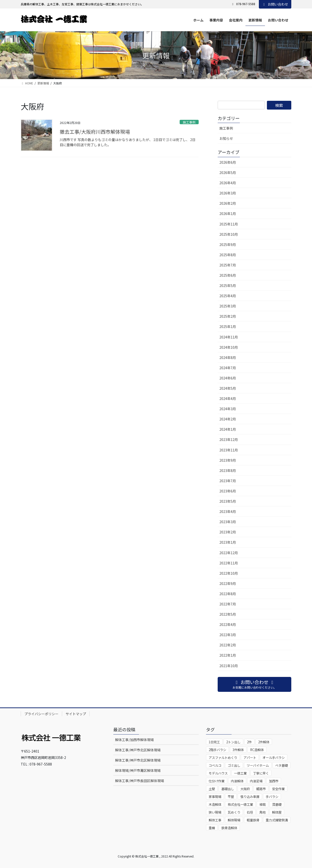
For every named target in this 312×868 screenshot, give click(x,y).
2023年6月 (228, 491)
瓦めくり (234, 812)
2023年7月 (228, 481)
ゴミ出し (234, 765)
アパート (250, 758)
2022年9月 (228, 583)
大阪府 (245, 789)
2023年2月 (228, 532)
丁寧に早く (261, 773)
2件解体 (264, 742)
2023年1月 (228, 542)
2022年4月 (228, 624)
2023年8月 (228, 470)
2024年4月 (228, 398)
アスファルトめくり (223, 758)
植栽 (263, 804)
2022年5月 (228, 614)
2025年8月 (228, 255)
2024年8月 (228, 357)
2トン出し (233, 742)
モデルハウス (218, 773)
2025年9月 (228, 245)
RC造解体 (257, 750)
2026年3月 (228, 193)
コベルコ (215, 765)
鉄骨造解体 (229, 828)
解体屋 (277, 812)
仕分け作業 (217, 781)
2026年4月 (228, 183)
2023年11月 (229, 450)
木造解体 (215, 804)
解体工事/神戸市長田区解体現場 (140, 781)
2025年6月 (228, 275)
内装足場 (256, 781)
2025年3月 (228, 306)
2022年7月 (228, 604)
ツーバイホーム (258, 765)
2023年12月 (229, 439)
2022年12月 (229, 553)
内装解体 (237, 781)
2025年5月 (228, 286)
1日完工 (214, 742)
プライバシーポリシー (41, 714)
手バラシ (272, 797)
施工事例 (189, 122)
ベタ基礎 (282, 765)
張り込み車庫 (250, 797)
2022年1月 (228, 655)
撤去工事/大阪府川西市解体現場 (95, 132)
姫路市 (261, 789)
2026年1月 (228, 214)
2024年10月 (229, 347)
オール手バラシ (274, 758)
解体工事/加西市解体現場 (134, 740)
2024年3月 (228, 409)
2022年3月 (228, 635)
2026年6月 (228, 162)
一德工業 (240, 773)
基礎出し (228, 789)
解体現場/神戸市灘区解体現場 (138, 770)
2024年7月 (228, 368)
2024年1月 (228, 429)
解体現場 (234, 820)
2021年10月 (229, 666)
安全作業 (278, 789)
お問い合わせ (275, 4)
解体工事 (215, 820)
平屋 (231, 797)
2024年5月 (228, 388)
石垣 (250, 812)
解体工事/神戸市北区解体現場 (138, 750)
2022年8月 (228, 594)
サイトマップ (76, 714)
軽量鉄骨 (253, 820)
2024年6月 (228, 378)
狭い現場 (215, 812)
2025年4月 (228, 296)
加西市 (274, 781)
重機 (212, 828)
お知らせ (226, 138)
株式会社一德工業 (240, 804)
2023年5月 (228, 501)
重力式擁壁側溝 (277, 820)
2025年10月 (229, 234)
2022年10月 (229, 573)
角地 (263, 812)
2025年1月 (228, 327)
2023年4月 (228, 511)
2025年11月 (229, 224)
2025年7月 (228, 265)
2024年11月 (229, 337)
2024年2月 (228, 419)
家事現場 (215, 797)
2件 (249, 742)
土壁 (212, 789)
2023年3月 (228, 522)
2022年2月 (228, 645)
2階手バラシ (217, 750)
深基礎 (277, 804)
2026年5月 (228, 173)
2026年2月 (228, 203)
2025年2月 (228, 316)
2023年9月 (228, 460)
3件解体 (238, 750)
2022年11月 (229, 563)
